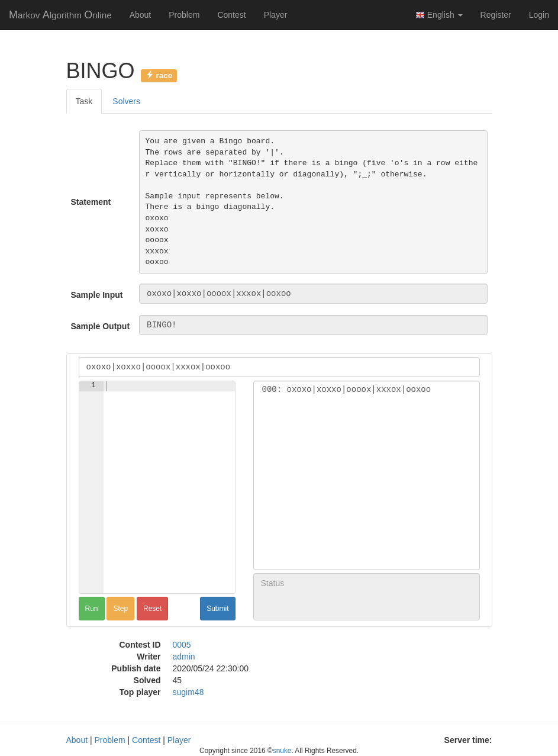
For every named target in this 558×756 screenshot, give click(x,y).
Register (496, 15)
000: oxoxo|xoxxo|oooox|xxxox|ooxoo (367, 390)
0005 (182, 645)
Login (539, 15)
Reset (152, 609)
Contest (231, 15)
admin (184, 657)
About (141, 15)
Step (120, 609)
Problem (184, 15)
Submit (217, 609)
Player (276, 15)
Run (92, 609)
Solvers (126, 101)
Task (84, 101)
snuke (282, 751)
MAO (60, 15)
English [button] (439, 15)
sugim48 (188, 692)
